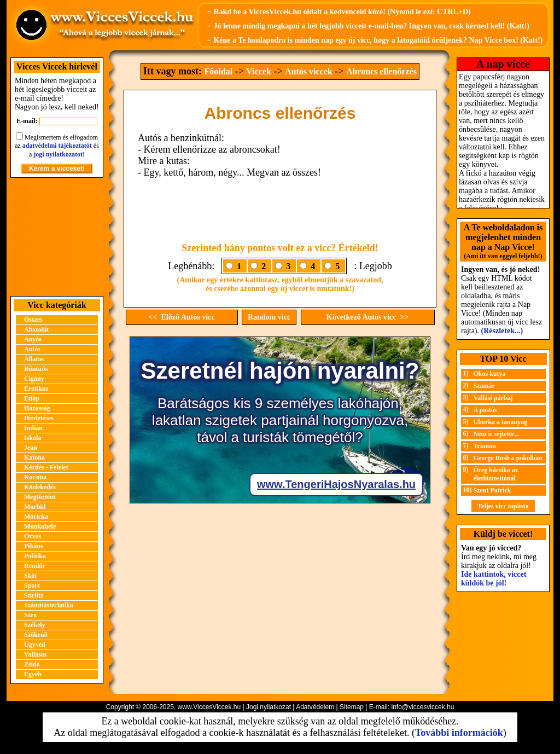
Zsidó (32, 664)
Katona (34, 457)
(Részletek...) (502, 331)
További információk (459, 733)
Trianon (485, 446)
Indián (33, 428)
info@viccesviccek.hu (422, 707)
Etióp (32, 398)
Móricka (36, 517)
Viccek (259, 71)
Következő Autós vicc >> (368, 317)
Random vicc (269, 317)
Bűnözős (36, 369)
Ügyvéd (35, 645)
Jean (31, 448)
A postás (485, 410)
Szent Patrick (492, 490)
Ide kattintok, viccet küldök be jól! (494, 579)
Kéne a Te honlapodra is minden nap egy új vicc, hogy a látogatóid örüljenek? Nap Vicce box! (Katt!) (378, 40)
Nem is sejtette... (497, 434)
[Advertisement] (57, 237)
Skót (30, 576)
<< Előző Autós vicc (182, 317)
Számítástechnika (49, 605)
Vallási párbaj (493, 398)
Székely (35, 625)
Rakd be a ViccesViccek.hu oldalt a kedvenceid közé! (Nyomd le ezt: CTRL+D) (342, 12)
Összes (33, 320)
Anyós (33, 339)
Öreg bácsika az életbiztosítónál (496, 474)
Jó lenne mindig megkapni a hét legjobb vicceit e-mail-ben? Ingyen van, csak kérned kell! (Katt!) (371, 26)
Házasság (37, 408)
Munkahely (40, 526)
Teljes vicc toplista (503, 506)
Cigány (34, 379)
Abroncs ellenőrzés (381, 71)
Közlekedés (40, 487)
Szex (30, 615)
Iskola (33, 438)
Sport (32, 585)
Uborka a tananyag (501, 422)
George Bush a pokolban (508, 458)
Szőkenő (36, 635)
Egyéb (33, 674)
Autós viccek (309, 71)
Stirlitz (34, 595)
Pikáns (34, 546)
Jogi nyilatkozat (269, 707)
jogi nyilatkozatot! (59, 154)
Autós (32, 349)
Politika (35, 556)
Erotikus (36, 388)
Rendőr (35, 566)
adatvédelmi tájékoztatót (57, 146)
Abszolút (36, 329)
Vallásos (36, 654)
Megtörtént (40, 497)
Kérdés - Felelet (46, 467)
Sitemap (352, 707)
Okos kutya (490, 374)
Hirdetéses (39, 418)
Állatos (34, 359)
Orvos (33, 536)
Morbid (35, 507)
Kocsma (35, 477)
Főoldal (219, 71)
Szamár (484, 386)
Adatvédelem (315, 707)
